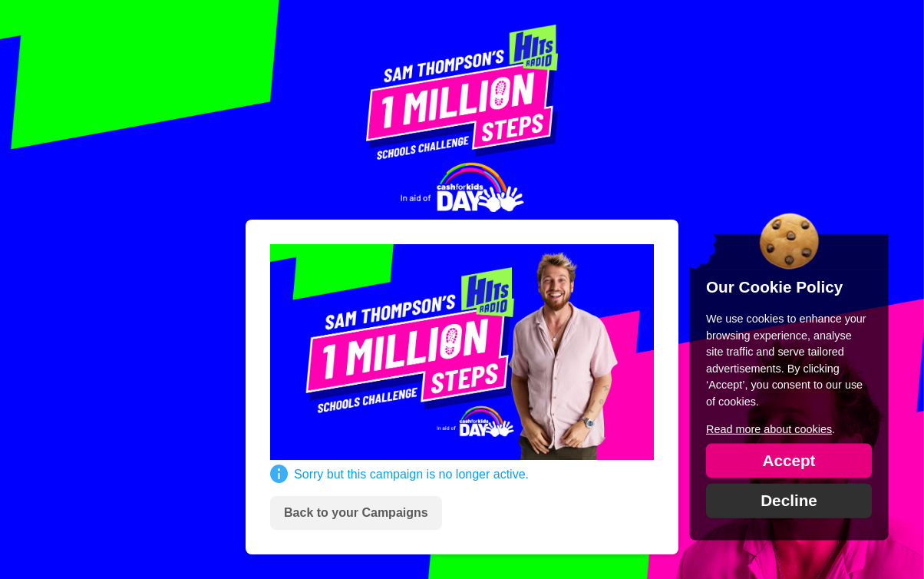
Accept (789, 460)
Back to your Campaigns (356, 513)
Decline (789, 500)
